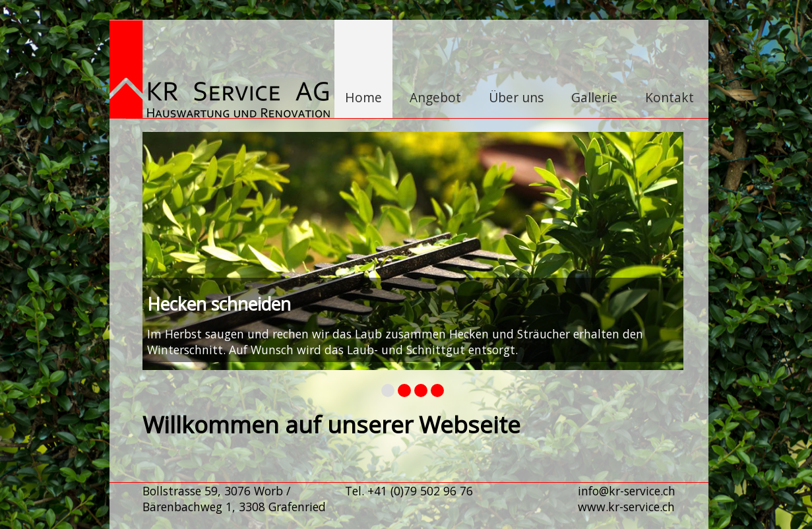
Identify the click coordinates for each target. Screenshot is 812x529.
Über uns (516, 97)
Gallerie (594, 97)
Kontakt (670, 97)
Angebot (435, 97)
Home (363, 97)
